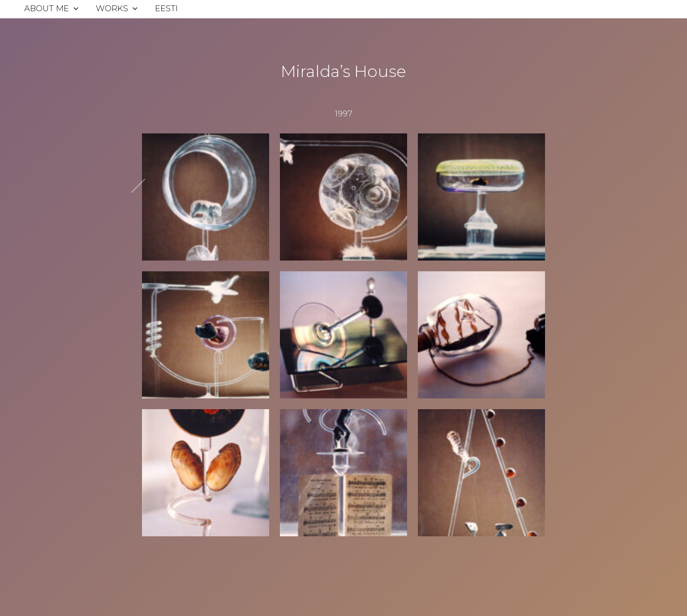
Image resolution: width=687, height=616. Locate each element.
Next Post (114, 193)
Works (115, 9)
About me (51, 9)
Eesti (163, 9)
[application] (73, 9)
